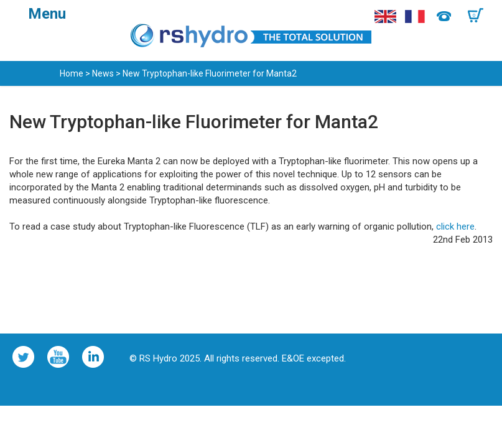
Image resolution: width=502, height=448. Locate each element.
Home (72, 73)
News (103, 73)
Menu (47, 14)
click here (455, 226)
